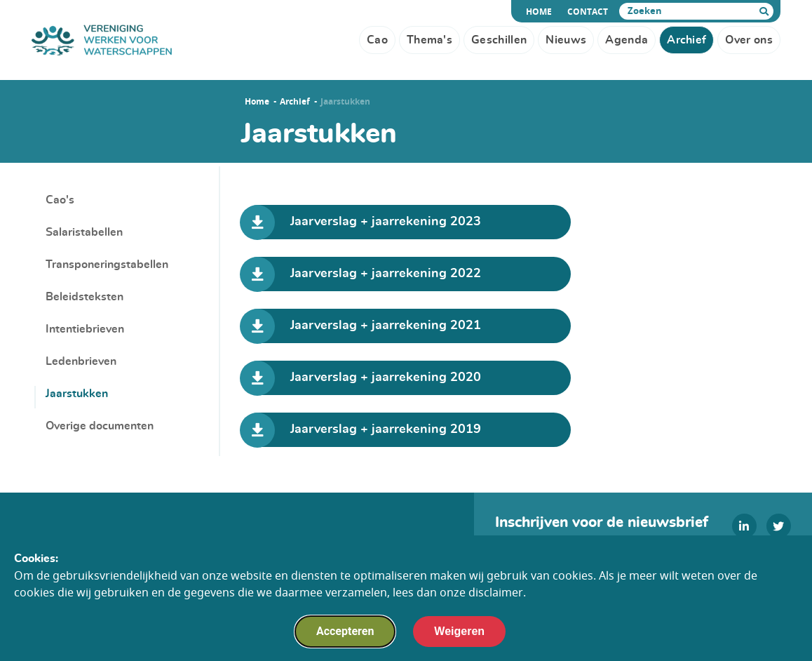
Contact (588, 12)
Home (541, 12)
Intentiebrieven (85, 329)
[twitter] (779, 526)
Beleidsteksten (84, 297)
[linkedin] (744, 526)
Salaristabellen (84, 232)
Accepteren (345, 631)
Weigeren (459, 631)
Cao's (60, 200)
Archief (295, 102)
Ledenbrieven (81, 361)
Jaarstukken (77, 394)
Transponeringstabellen (107, 265)
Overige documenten (100, 426)
